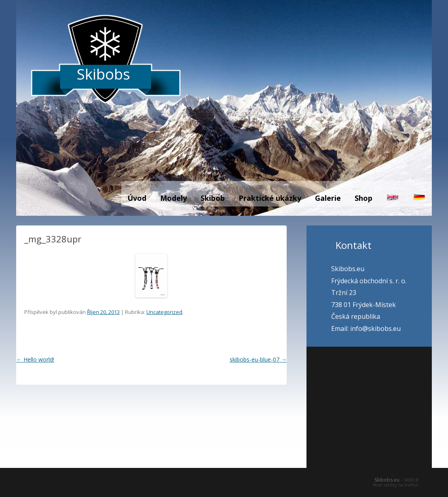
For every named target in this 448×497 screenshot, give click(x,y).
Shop (363, 198)
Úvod (137, 198)
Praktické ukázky (270, 198)
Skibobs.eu (387, 480)
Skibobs (104, 74)
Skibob (213, 198)
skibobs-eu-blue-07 (258, 359)
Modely (173, 198)
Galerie (328, 198)
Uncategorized (164, 312)
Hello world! (35, 359)
